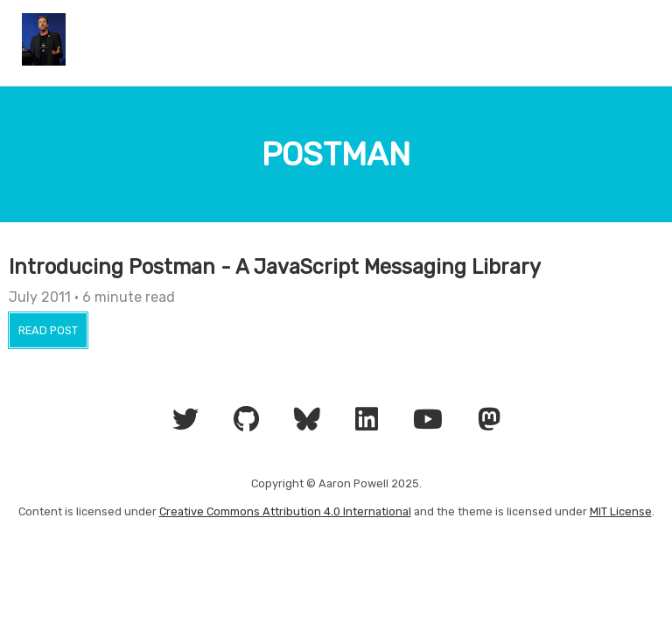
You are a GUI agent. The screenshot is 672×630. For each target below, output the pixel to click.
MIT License (621, 511)
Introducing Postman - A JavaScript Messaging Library (275, 267)
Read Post (48, 330)
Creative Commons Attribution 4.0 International (285, 511)
